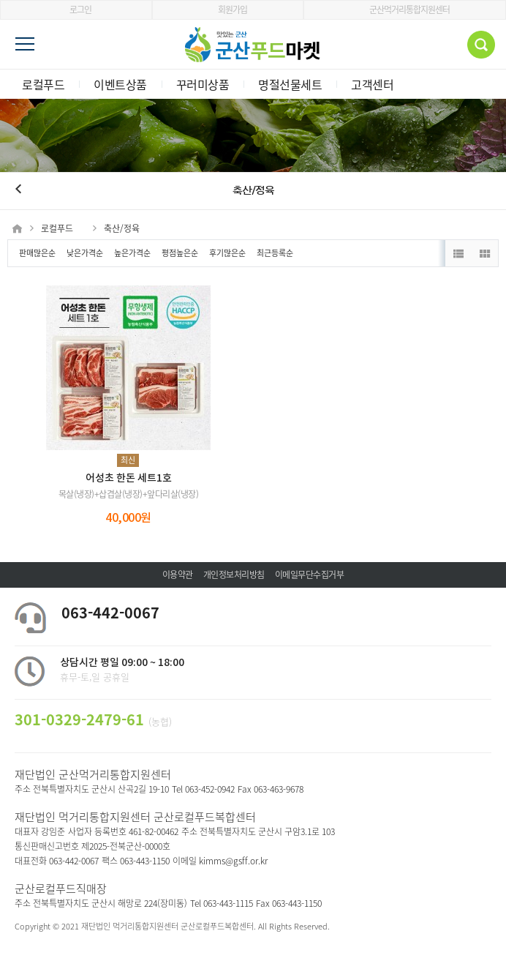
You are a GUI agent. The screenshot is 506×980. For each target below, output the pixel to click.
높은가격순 (132, 253)
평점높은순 (180, 253)
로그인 (76, 10)
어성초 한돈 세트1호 (129, 478)
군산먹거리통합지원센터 (405, 10)
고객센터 (372, 84)
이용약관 (178, 575)
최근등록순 (275, 253)
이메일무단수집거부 (310, 575)
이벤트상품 (120, 84)
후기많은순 (227, 253)
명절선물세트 (290, 84)
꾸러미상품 (203, 84)
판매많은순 (37, 253)
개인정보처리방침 (234, 575)
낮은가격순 (85, 253)
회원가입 (228, 10)
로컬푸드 (43, 84)
